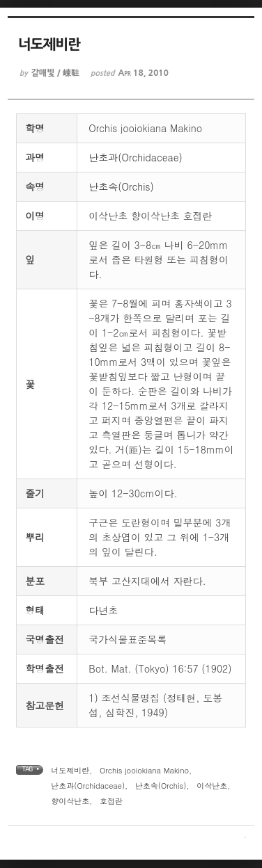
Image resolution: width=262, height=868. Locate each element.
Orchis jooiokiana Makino (144, 770)
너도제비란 (70, 770)
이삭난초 (212, 786)
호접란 (111, 801)
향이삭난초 (70, 801)
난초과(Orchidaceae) (136, 157)
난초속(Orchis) (121, 186)
